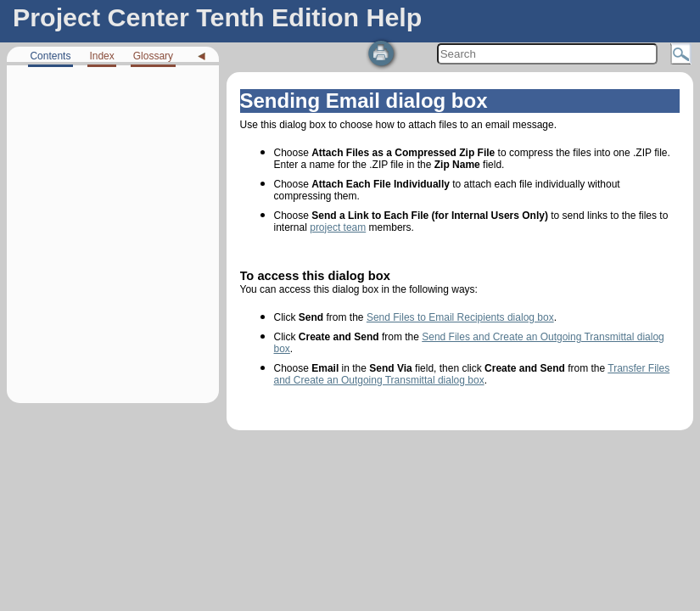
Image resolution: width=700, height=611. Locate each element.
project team (338, 227)
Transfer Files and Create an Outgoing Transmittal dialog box (472, 374)
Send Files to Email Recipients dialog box (460, 317)
